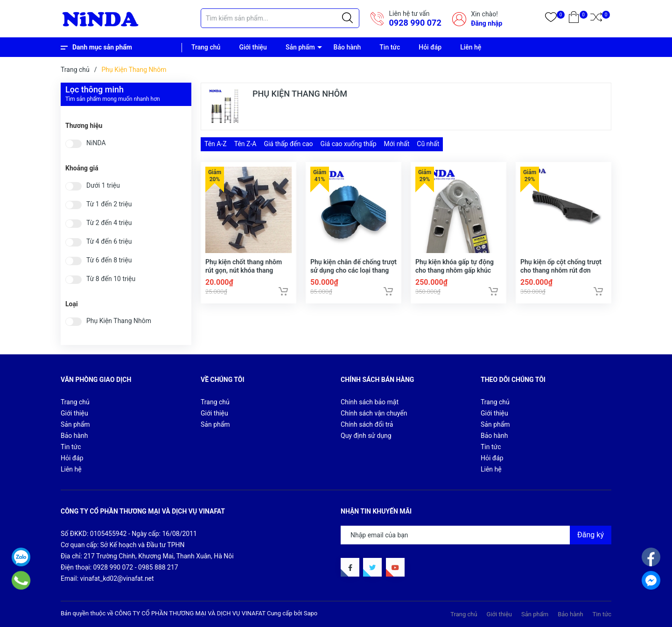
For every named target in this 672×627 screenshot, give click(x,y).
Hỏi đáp (430, 47)
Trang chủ (206, 47)
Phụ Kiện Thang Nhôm (119, 321)
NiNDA (96, 143)
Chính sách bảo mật (370, 402)
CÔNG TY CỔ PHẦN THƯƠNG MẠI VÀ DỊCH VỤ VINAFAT (190, 613)
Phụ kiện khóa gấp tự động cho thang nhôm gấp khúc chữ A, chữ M (455, 270)
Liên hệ (471, 47)
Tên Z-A (245, 144)
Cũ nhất (428, 144)
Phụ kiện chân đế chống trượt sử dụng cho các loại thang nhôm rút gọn (353, 270)
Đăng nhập (486, 23)
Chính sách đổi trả (367, 424)
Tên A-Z (216, 144)
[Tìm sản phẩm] (280, 18)
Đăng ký (591, 535)
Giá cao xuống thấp (349, 144)
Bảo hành (347, 47)
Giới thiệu (253, 47)
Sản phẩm (300, 47)
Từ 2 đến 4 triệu (109, 223)
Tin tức (390, 47)
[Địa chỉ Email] (476, 535)
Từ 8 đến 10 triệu (111, 279)
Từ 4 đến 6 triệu (109, 242)
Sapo (311, 613)
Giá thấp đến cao (288, 144)
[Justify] (347, 18)
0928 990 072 (415, 23)
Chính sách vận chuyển (374, 413)
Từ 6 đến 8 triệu (109, 260)
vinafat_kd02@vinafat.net (117, 578)
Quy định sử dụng (366, 436)
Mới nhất (397, 144)
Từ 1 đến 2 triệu (109, 204)
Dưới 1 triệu (103, 186)
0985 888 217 (158, 567)
